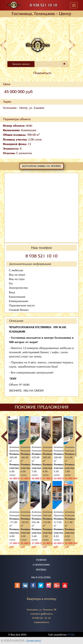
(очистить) (34, 641)
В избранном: (13, 641)
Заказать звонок (21, 64)
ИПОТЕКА (41, 570)
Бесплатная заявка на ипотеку (42, 166)
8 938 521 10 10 (43, 5)
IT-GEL (71, 635)
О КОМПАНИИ (41, 565)
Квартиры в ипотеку (42, 599)
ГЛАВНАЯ (41, 560)
